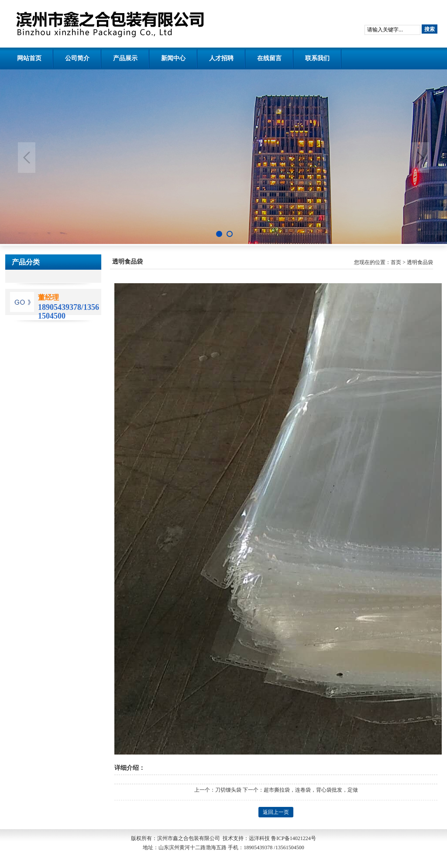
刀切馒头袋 (228, 790)
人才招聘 (221, 58)
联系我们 (317, 58)
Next (420, 158)
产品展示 (125, 58)
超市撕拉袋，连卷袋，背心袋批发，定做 (311, 790)
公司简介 (77, 58)
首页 (396, 262)
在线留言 (269, 58)
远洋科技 (259, 838)
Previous (27, 158)
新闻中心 (173, 58)
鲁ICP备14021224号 (294, 838)
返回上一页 (276, 812)
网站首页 (29, 58)
